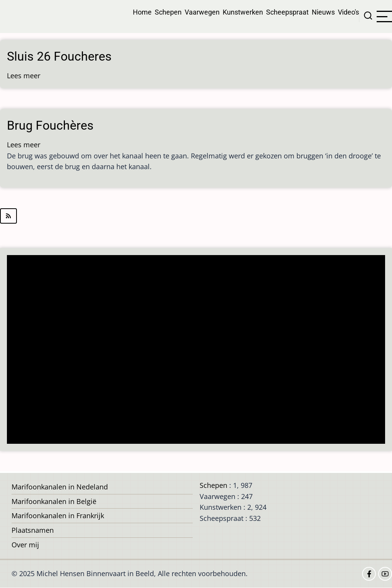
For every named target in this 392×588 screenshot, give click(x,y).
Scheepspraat (287, 12)
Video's (348, 12)
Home (142, 12)
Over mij (25, 545)
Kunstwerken (243, 12)
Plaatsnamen (33, 530)
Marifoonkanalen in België (54, 501)
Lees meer (24, 76)
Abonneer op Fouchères (196, 216)
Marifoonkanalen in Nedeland (60, 487)
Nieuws (323, 12)
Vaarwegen (202, 12)
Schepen (168, 12)
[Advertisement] (198, 350)
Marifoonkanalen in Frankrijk (58, 516)
